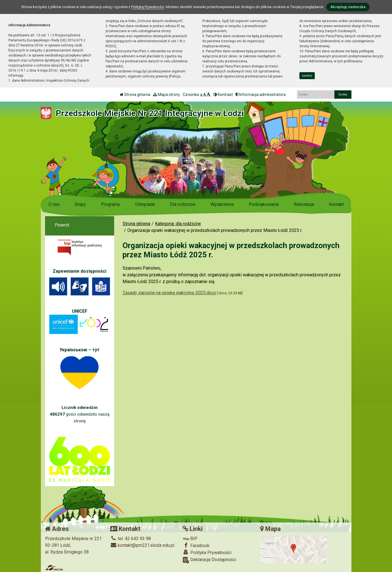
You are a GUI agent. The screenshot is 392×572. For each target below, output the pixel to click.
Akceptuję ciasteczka (348, 7)
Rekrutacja (304, 204)
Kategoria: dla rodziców (178, 224)
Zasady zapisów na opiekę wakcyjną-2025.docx (169, 293)
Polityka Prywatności (207, 552)
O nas (54, 204)
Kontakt (336, 204)
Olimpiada (145, 204)
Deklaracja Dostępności (209, 560)
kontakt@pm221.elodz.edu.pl (142, 545)
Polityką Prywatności (148, 7)
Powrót (62, 225)
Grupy (80, 204)
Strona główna (135, 95)
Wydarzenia (222, 204)
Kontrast (223, 95)
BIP (190, 539)
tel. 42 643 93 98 (131, 539)
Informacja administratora (261, 95)
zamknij (307, 76)
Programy (111, 204)
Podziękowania (264, 204)
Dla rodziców (183, 204)
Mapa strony (166, 95)
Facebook (196, 545)
